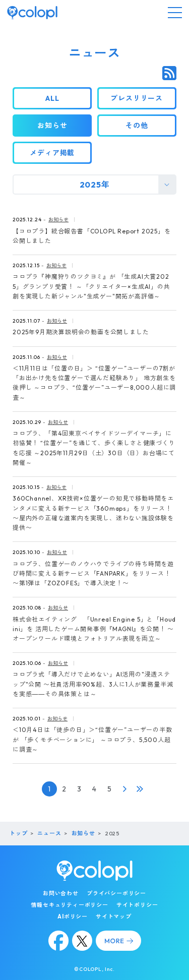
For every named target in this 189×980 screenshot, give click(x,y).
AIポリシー (73, 916)
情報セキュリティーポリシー (69, 905)
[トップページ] (32, 13)
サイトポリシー (137, 905)
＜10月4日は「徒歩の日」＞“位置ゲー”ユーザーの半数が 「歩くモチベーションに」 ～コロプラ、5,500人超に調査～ (92, 739)
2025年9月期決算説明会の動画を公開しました (81, 332)
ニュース (49, 833)
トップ (18, 833)
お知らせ (58, 220)
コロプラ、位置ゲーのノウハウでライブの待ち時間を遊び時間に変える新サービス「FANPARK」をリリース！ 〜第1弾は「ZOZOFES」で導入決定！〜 (93, 573)
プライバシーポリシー (116, 893)
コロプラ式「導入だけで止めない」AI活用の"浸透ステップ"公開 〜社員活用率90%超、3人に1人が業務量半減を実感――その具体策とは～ (93, 684)
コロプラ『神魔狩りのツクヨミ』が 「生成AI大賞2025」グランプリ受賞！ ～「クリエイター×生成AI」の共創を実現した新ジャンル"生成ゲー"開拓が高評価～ (91, 286)
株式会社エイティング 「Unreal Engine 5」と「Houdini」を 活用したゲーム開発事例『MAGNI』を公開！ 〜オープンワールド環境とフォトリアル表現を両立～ (94, 629)
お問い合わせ (61, 893)
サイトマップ (114, 916)
